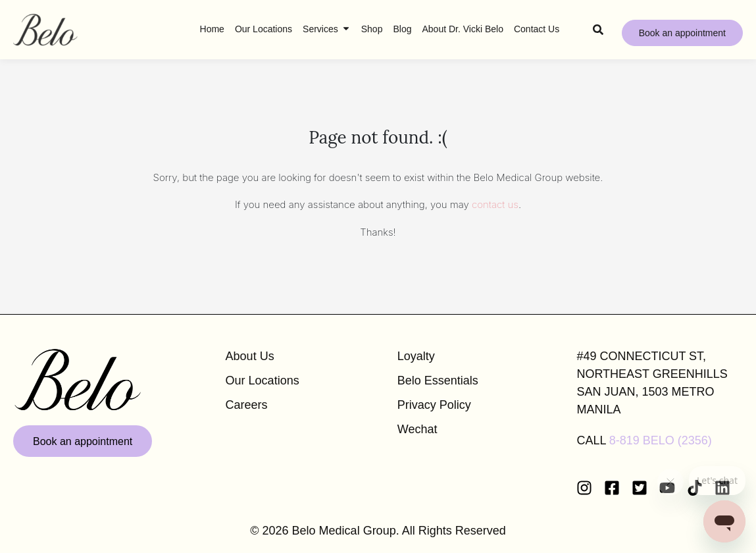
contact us (495, 204)
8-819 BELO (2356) (661, 440)
